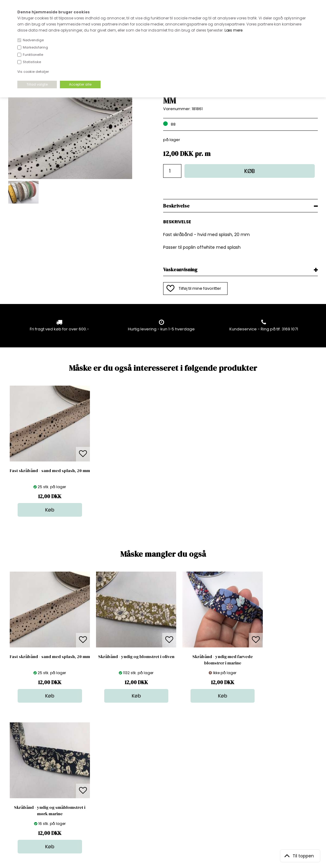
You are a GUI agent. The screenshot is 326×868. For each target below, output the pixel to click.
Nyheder (165, 786)
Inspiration (167, 804)
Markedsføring (35, 47)
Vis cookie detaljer (33, 72)
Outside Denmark (100, 786)
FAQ (86, 774)
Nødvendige (33, 40)
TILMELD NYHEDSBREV (272, 776)
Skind (162, 768)
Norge (89, 780)
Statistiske (32, 62)
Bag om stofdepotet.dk (105, 768)
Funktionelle (33, 55)
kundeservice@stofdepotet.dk (39, 792)
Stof (160, 762)
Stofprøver (167, 798)
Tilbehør (165, 780)
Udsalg (163, 792)
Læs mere (233, 30)
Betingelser (94, 792)
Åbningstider (95, 762)
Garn (161, 774)
